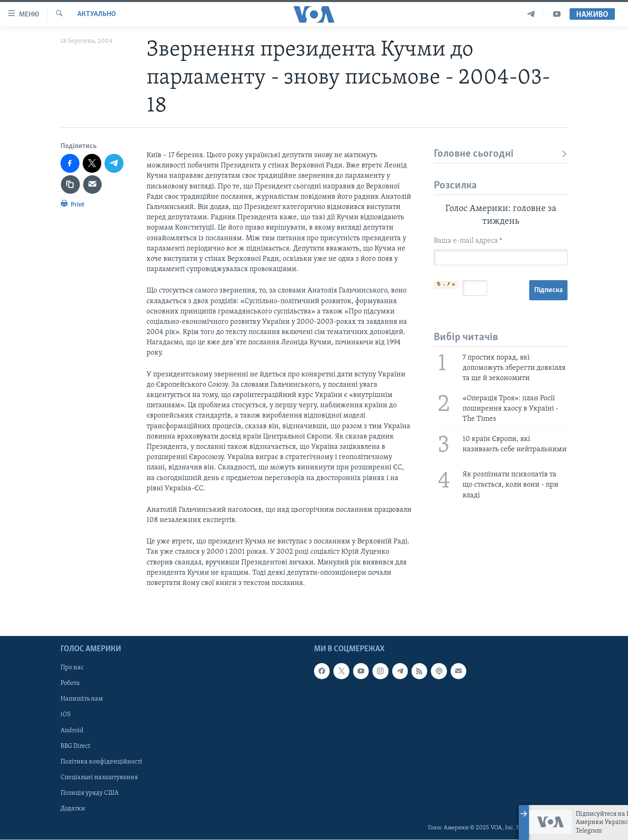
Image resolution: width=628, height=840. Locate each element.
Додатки (73, 809)
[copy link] (70, 185)
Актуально (97, 14)
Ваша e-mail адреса (468, 241)
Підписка (548, 290)
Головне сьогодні (501, 154)
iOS (66, 715)
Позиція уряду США (90, 793)
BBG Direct (75, 746)
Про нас (72, 668)
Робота (70, 684)
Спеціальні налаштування (99, 777)
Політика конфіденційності (101, 762)
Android (72, 731)
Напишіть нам (82, 699)
